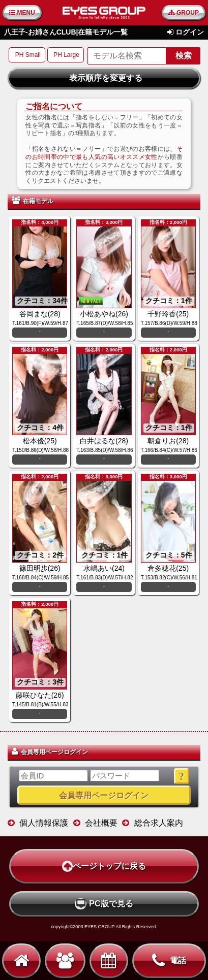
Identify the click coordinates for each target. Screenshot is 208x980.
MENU (22, 13)
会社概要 (101, 823)
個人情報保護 (44, 823)
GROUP (184, 13)
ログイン (190, 32)
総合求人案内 (159, 823)
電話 (169, 961)
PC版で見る (104, 904)
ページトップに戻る (104, 866)
